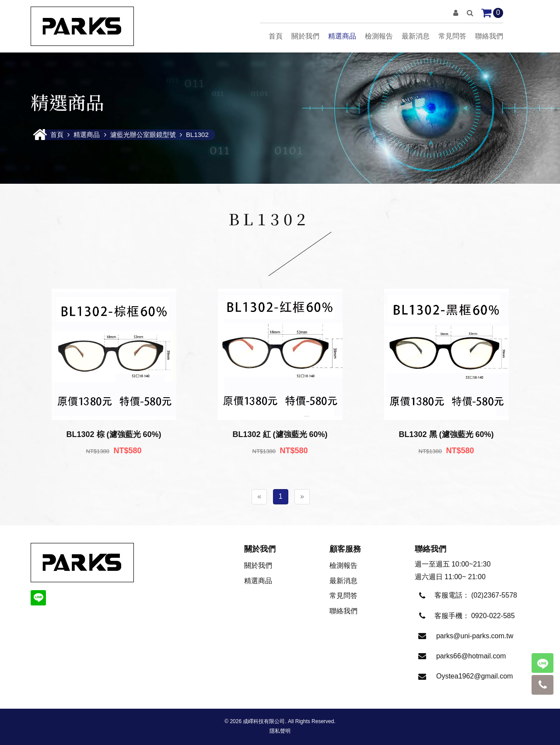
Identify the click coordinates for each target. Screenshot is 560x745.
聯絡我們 (489, 36)
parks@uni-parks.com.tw (475, 636)
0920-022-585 (493, 616)
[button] (456, 13)
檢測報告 (379, 36)
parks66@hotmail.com (471, 656)
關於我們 (305, 36)
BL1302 (197, 135)
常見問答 (452, 36)
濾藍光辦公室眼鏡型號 (143, 135)
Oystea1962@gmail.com (474, 676)
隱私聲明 (280, 731)
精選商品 (342, 36)
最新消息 (416, 36)
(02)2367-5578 (494, 595)
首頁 (276, 36)
